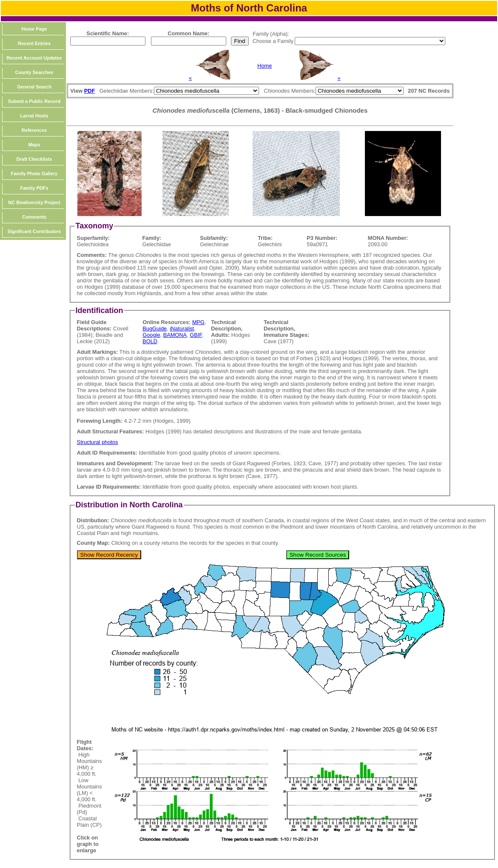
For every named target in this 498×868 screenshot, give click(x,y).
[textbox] (108, 41)
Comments (34, 217)
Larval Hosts (34, 116)
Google (151, 335)
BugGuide (155, 329)
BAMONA (175, 335)
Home (265, 66)
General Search (34, 87)
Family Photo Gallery (34, 174)
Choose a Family (274, 41)
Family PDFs (34, 188)
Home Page (34, 29)
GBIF (196, 335)
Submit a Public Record (34, 101)
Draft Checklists (34, 159)
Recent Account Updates (34, 58)
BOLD (150, 341)
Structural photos (98, 442)
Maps (34, 145)
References (34, 130)
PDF (90, 91)
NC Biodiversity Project (34, 202)
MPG (198, 322)
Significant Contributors (34, 231)
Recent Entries (34, 43)
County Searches (34, 72)
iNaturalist (182, 329)
